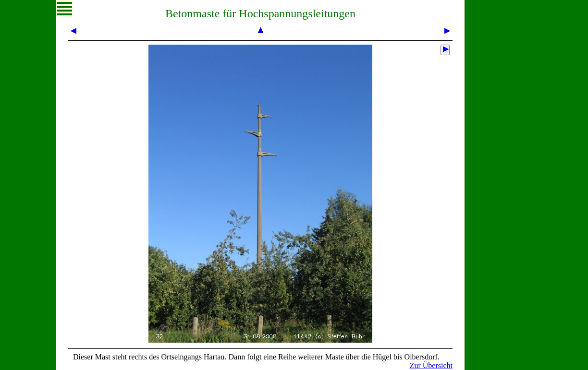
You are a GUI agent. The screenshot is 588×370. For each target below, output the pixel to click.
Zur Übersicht (431, 365)
